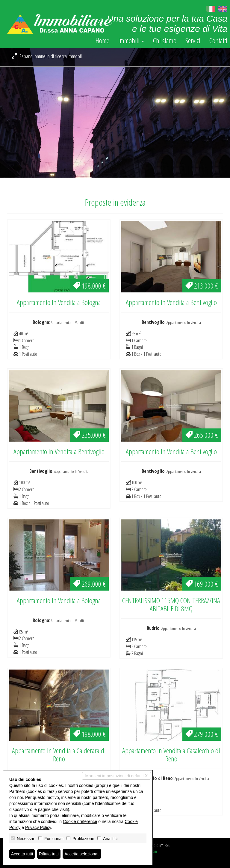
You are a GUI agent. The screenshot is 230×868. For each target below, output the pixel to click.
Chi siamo (165, 41)
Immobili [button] (131, 41)
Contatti (218, 41)
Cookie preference (80, 821)
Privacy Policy (38, 827)
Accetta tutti (22, 854)
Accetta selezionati (82, 854)
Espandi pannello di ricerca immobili (47, 56)
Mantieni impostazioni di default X (116, 776)
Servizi (193, 41)
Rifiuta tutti (49, 854)
